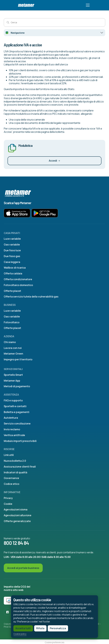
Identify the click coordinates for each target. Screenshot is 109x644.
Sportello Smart (13, 375)
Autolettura (11, 418)
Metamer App (12, 381)
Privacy (8, 498)
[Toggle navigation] (88, 5)
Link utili (9, 455)
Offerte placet (12, 291)
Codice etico (11, 484)
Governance (11, 478)
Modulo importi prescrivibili (20, 441)
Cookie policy (18, 634)
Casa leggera (12, 262)
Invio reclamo (12, 429)
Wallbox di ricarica (15, 268)
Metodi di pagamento (17, 386)
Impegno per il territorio (18, 359)
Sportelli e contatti (15, 406)
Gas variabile (12, 245)
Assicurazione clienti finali (20, 467)
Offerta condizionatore (18, 279)
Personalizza (56, 628)
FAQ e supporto (13, 400)
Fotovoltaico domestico (18, 285)
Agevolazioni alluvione (18, 515)
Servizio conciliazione (17, 424)
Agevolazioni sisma (16, 509)
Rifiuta (39, 628)
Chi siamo (10, 342)
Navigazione (18, 33)
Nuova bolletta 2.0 (15, 461)
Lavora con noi (13, 348)
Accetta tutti (21, 628)
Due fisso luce (12, 250)
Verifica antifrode (14, 435)
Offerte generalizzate (17, 521)
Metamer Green (13, 354)
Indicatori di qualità (16, 472)
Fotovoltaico (12, 322)
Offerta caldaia (13, 273)
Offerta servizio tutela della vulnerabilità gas (31, 297)
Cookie (8, 504)
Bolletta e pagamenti (17, 412)
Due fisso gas (12, 256)
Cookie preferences (54, 642)
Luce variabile (12, 239)
